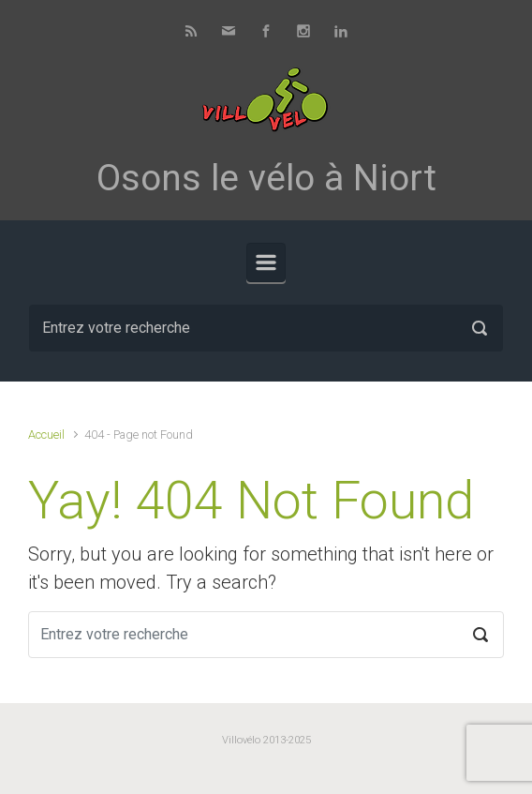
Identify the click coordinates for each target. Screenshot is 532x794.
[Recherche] (266, 328)
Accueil (46, 434)
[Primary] (266, 262)
